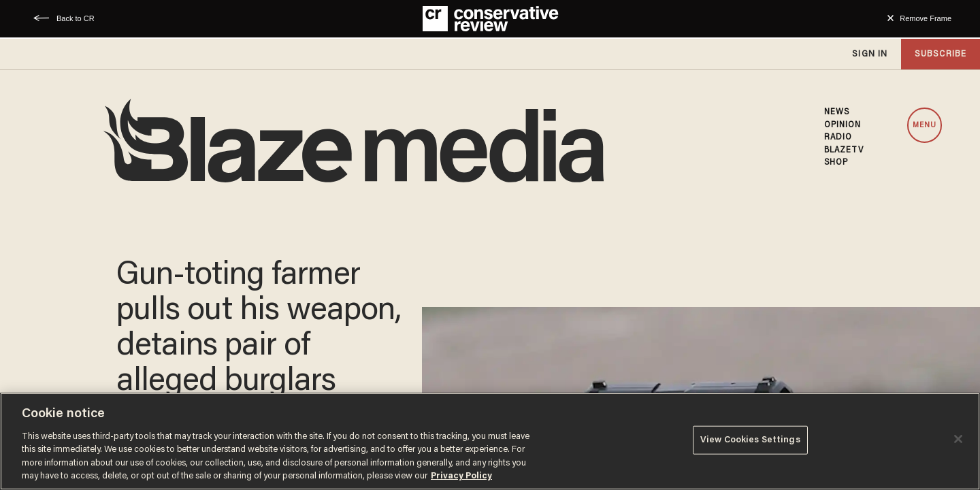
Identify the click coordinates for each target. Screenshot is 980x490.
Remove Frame (926, 18)
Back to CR (76, 18)
